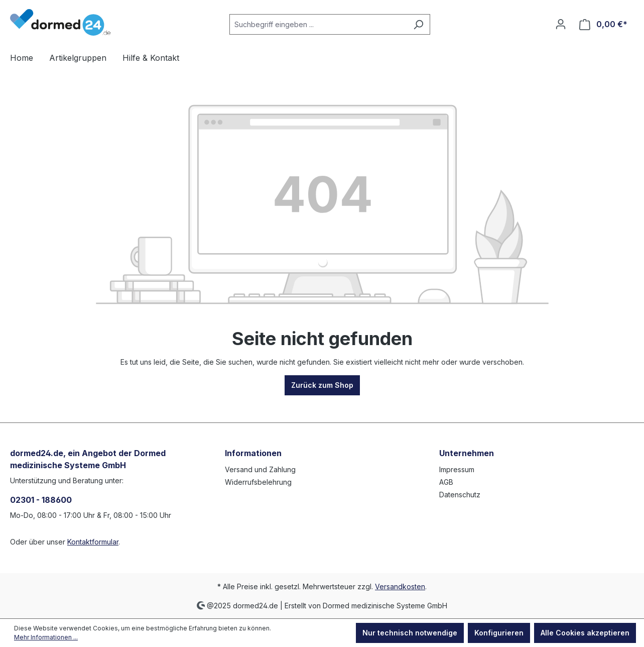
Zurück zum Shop (322, 385)
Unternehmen (467, 453)
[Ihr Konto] (561, 24)
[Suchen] (418, 24)
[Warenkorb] (603, 24)
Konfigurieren (499, 633)
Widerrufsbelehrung (258, 482)
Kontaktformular (93, 542)
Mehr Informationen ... (46, 637)
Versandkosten (400, 586)
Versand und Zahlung (260, 469)
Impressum (457, 469)
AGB (446, 482)
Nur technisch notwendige (410, 633)
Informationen (253, 453)
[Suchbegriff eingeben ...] (318, 24)
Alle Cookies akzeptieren (585, 633)
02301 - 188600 (41, 500)
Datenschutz (460, 495)
